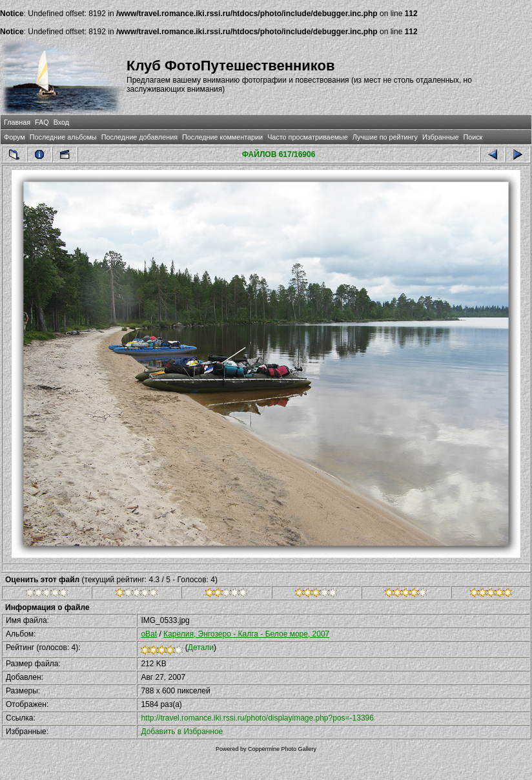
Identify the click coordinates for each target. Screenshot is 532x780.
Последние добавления (139, 137)
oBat (149, 634)
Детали (201, 648)
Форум (15, 137)
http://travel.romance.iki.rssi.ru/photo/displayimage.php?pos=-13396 (257, 718)
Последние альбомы (63, 137)
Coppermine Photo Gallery (282, 749)
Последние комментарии (222, 137)
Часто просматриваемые (308, 137)
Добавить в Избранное (182, 732)
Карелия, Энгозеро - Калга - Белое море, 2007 (246, 634)
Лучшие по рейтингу (385, 137)
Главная (17, 122)
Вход (61, 122)
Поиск (473, 137)
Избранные (440, 137)
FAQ (42, 122)
